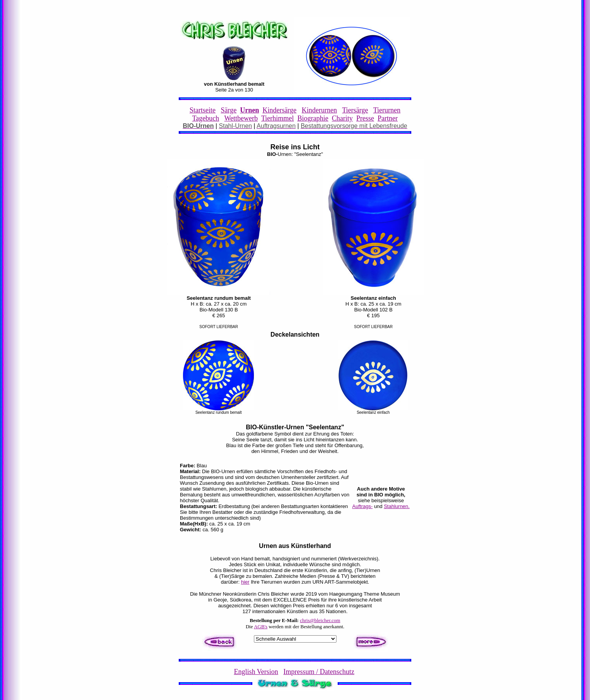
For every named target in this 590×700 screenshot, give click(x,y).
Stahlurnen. (397, 506)
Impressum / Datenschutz (319, 672)
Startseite (203, 110)
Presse (365, 118)
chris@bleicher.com (320, 620)
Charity (342, 118)
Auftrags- (363, 506)
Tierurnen (387, 110)
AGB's (261, 627)
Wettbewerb (241, 118)
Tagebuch (206, 118)
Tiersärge (355, 110)
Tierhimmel (278, 118)
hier (245, 582)
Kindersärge (279, 110)
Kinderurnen (319, 110)
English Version (256, 672)
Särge (229, 110)
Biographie (313, 118)
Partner (388, 118)
